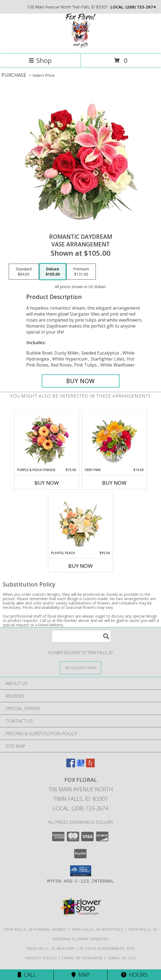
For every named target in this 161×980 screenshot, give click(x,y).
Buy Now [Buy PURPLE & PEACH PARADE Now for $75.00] (47, 483)
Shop (40, 60)
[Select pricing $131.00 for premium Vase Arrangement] (81, 272)
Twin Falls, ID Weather (51, 948)
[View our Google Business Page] (80, 766)
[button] (81, 871)
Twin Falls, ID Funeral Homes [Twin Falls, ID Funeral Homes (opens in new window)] (35, 929)
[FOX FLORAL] (80, 46)
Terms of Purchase (82, 958)
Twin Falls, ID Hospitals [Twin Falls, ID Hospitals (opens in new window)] (98, 929)
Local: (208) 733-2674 (80, 808)
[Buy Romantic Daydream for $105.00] (81, 381)
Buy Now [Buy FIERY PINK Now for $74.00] (114, 483)
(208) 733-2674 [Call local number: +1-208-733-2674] (141, 7)
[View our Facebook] (71, 766)
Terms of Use (121, 958)
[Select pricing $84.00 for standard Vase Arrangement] (24, 272)
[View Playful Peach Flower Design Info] (81, 522)
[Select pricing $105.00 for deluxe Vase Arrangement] (53, 272)
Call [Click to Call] (27, 975)
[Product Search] (81, 636)
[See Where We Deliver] (80, 668)
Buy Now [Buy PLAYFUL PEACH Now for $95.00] (80, 566)
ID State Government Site (107, 948)
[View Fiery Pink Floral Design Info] (114, 439)
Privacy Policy (41, 958)
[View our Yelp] (90, 766)
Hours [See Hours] (134, 975)
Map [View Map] (80, 975)
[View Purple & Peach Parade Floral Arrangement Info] (47, 439)
